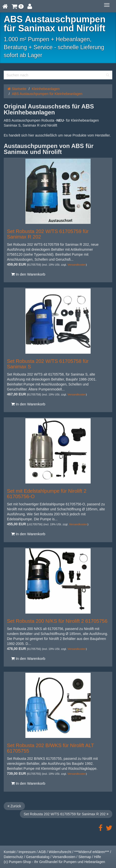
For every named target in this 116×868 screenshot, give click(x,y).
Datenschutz (13, 857)
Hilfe (98, 857)
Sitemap (85, 857)
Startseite (17, 89)
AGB (42, 852)
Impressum (27, 852)
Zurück (14, 806)
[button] (18, 6)
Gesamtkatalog (38, 857)
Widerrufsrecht (60, 852)
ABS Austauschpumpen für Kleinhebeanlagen (47, 94)
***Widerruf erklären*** (92, 852)
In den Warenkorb (28, 274)
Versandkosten (77, 265)
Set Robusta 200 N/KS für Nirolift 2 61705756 (57, 621)
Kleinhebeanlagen (46, 89)
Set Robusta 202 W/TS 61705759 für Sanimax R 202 (66, 814)
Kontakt (10, 852)
